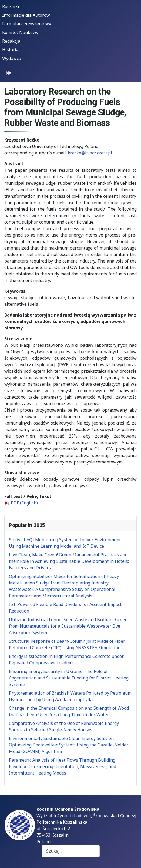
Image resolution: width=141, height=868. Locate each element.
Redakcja (11, 41)
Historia (10, 50)
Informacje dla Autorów (26, 15)
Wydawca (12, 58)
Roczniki (11, 6)
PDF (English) (21, 503)
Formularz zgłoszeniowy (27, 24)
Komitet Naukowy (20, 32)
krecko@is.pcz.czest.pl (90, 153)
